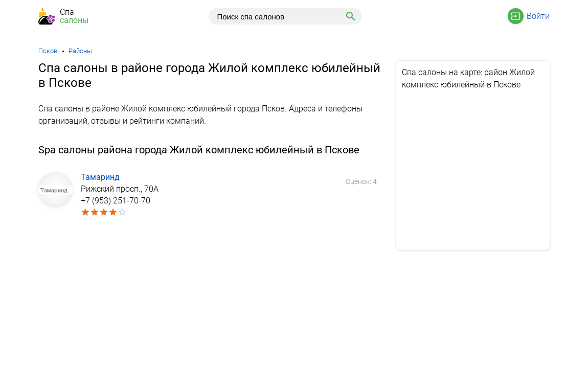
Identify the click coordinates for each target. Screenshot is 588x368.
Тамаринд (100, 177)
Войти (538, 16)
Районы (80, 51)
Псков (48, 51)
